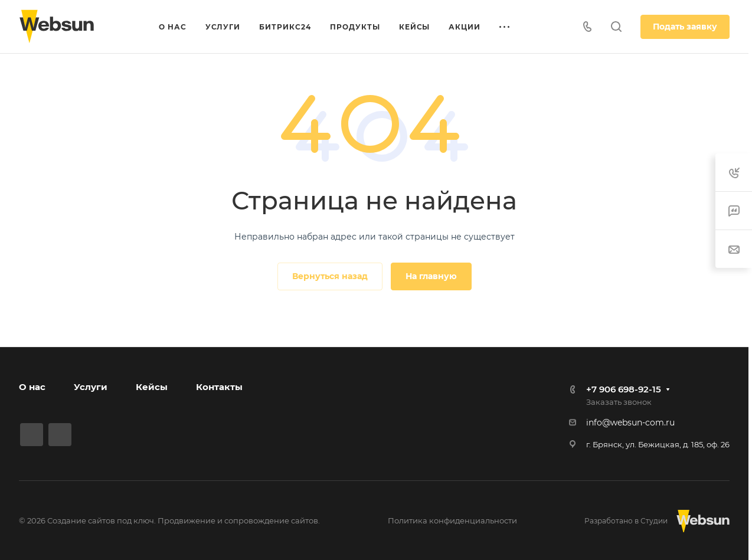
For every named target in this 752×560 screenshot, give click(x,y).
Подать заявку (685, 27)
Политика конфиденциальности (452, 520)
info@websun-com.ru (630, 423)
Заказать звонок (619, 402)
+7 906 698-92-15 (624, 389)
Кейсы (152, 387)
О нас (32, 387)
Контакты (219, 387)
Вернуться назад (330, 276)
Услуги (91, 387)
